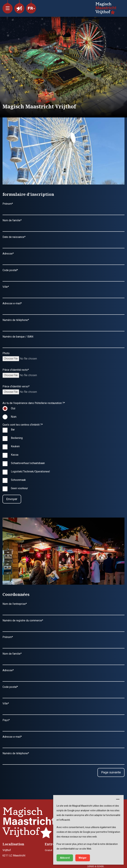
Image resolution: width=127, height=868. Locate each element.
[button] (8, 7)
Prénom (8, 204)
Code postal (10, 270)
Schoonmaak (18, 480)
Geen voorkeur (19, 488)
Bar (13, 430)
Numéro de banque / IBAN (18, 337)
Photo (6, 353)
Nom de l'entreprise (15, 604)
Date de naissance (14, 237)
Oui (13, 408)
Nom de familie (12, 220)
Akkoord (65, 858)
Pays (6, 720)
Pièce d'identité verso (16, 386)
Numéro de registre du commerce (23, 620)
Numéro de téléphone (16, 320)
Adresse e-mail (12, 303)
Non (14, 417)
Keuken (15, 446)
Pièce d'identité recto (16, 370)
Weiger (83, 858)
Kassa (15, 455)
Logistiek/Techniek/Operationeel (30, 471)
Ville (6, 287)
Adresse (8, 254)
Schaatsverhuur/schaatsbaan (28, 463)
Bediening (17, 438)
